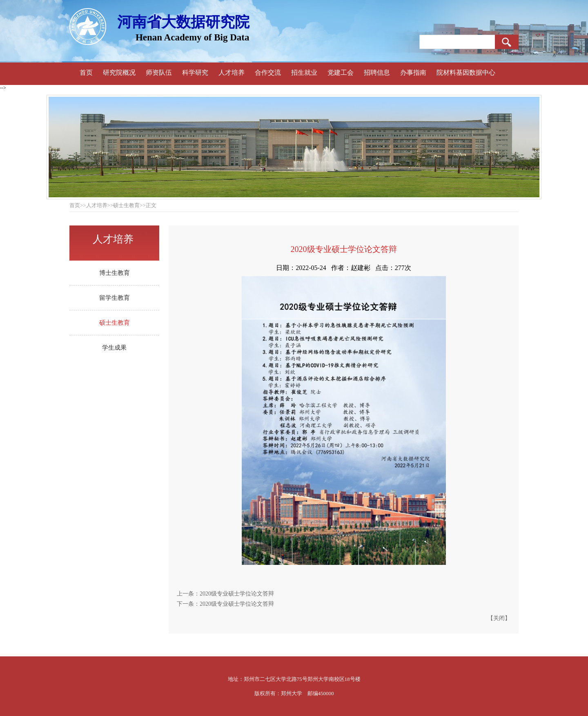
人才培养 (232, 72)
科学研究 (195, 72)
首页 (86, 72)
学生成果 (114, 348)
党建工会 (341, 72)
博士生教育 (115, 273)
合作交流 (268, 72)
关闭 (499, 618)
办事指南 (413, 72)
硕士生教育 (115, 323)
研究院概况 (119, 72)
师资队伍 (159, 72)
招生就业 (304, 72)
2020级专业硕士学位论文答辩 (237, 594)
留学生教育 (115, 298)
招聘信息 (377, 72)
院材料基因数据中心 (466, 72)
